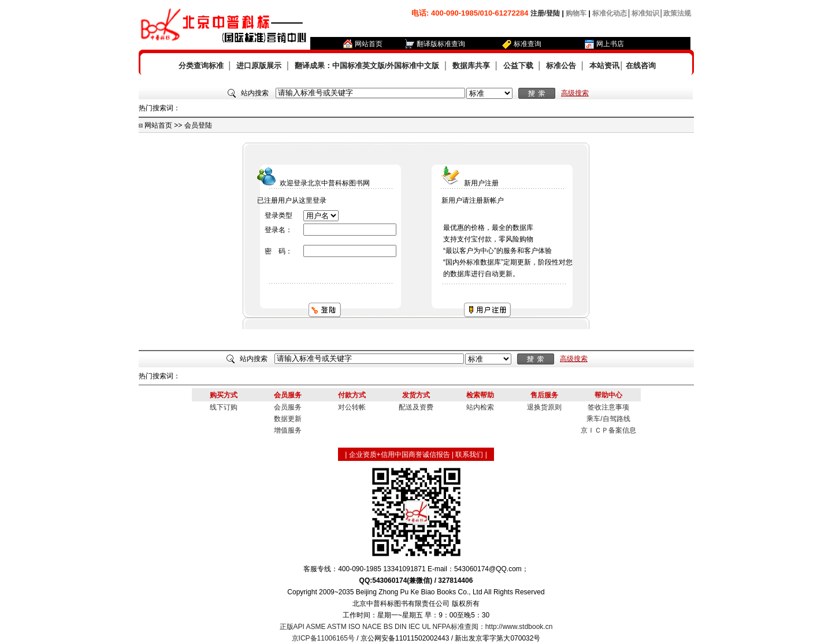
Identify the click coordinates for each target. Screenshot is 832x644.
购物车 (576, 13)
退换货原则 (544, 407)
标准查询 (528, 44)
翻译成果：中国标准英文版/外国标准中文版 (367, 66)
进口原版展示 (259, 66)
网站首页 (369, 44)
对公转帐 (352, 407)
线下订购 (224, 407)
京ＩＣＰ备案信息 (608, 430)
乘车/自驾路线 (608, 419)
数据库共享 (471, 66)
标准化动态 (610, 13)
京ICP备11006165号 (323, 638)
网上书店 (610, 44)
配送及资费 (416, 407)
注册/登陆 (545, 13)
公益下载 (518, 66)
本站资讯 (604, 66)
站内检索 (480, 407)
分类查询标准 (201, 66)
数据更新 (288, 419)
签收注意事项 (608, 407)
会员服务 (288, 407)
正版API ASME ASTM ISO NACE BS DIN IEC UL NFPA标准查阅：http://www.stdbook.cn (416, 627)
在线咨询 (641, 66)
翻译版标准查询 (441, 44)
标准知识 (645, 13)
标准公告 (561, 66)
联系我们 (469, 455)
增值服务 (288, 430)
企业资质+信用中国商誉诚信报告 (400, 455)
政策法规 (677, 13)
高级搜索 (575, 93)
